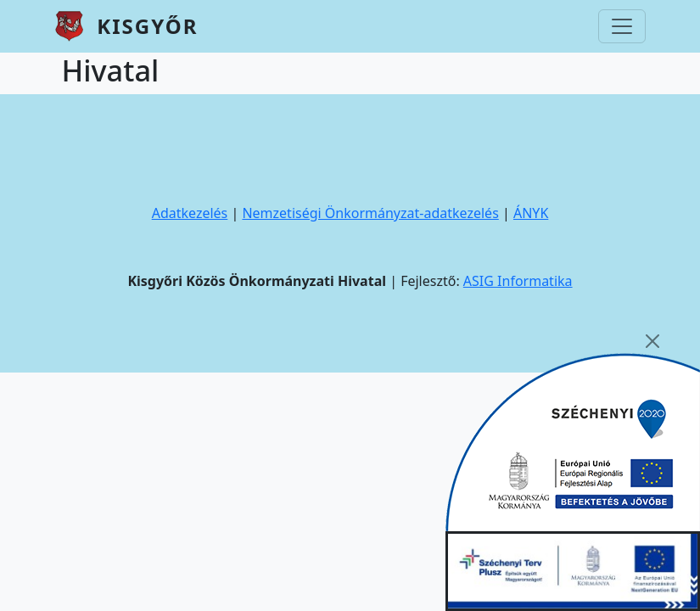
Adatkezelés (190, 213)
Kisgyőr (147, 26)
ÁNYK (531, 213)
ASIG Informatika (518, 281)
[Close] (652, 341)
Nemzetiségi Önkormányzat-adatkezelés (370, 213)
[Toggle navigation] (622, 26)
